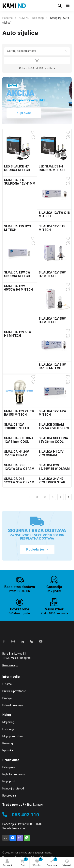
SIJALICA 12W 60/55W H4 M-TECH (18, 288)
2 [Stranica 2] (37, 497)
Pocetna (7, 18)
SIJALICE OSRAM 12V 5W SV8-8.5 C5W (54, 426)
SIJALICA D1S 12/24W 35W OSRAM (19, 481)
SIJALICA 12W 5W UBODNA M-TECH (17, 274)
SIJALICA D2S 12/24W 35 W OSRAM (54, 467)
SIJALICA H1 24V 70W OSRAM (51, 454)
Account (7, 863)
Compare (52, 862)
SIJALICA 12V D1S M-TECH (52, 228)
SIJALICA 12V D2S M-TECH (17, 228)
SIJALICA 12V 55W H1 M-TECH (18, 334)
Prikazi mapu (10, 665)
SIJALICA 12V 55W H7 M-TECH (52, 274)
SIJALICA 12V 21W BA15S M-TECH (52, 367)
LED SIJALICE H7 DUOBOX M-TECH (17, 168)
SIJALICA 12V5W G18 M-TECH (54, 215)
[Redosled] (37, 51)
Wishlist (38, 862)
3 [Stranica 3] (45, 497)
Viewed (67, 863)
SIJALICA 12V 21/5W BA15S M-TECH (19, 413)
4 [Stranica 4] (53, 497)
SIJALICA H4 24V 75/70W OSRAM (16, 454)
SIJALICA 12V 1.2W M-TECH (53, 413)
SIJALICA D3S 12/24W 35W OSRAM (19, 467)
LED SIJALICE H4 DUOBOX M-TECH (52, 168)
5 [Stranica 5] (61, 497)
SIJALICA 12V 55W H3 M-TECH (52, 320)
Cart (23, 862)
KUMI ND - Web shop (31, 18)
